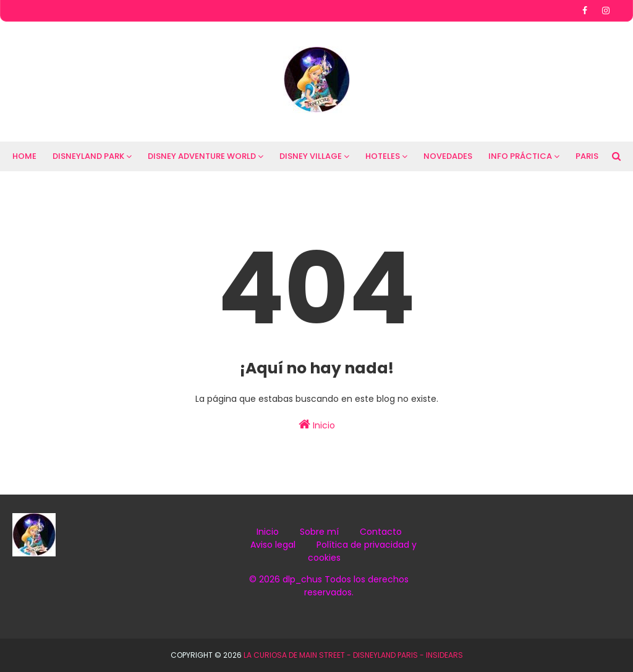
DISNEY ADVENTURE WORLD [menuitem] (202, 156)
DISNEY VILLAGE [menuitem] (311, 156)
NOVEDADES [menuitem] (448, 156)
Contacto (381, 532)
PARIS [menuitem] (587, 156)
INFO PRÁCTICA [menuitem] (520, 156)
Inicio (317, 425)
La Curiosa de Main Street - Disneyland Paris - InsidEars (353, 655)
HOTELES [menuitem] (383, 156)
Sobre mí (319, 532)
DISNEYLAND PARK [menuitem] (88, 156)
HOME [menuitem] (24, 156)
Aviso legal (273, 545)
